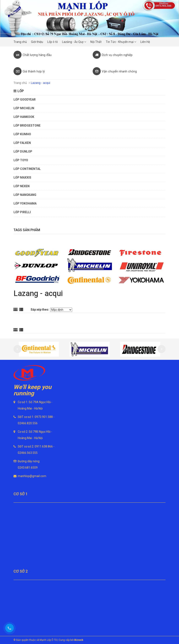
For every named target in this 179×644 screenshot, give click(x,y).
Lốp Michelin (24, 108)
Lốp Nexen (22, 186)
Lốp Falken (22, 143)
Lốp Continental (27, 169)
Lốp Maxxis (22, 177)
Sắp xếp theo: (40, 310)
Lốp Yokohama (25, 203)
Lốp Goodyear (25, 100)
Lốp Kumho (22, 134)
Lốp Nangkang (25, 195)
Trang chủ (20, 83)
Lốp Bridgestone (27, 126)
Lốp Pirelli (22, 212)
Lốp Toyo (21, 160)
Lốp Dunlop (23, 151)
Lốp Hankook (24, 117)
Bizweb (79, 640)
